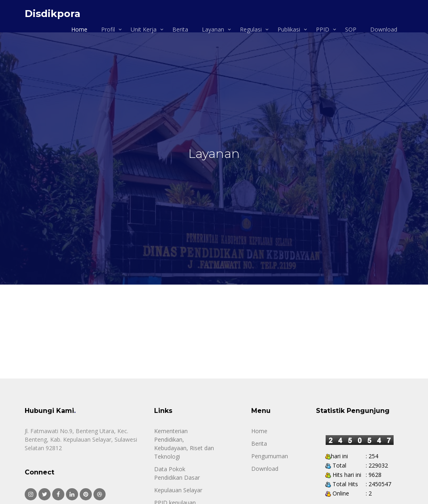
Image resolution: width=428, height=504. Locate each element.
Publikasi (289, 29)
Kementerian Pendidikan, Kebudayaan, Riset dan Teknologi (184, 444)
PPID (323, 29)
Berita (180, 29)
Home (79, 29)
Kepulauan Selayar (178, 490)
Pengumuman (270, 456)
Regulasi (251, 29)
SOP (351, 29)
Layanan (213, 29)
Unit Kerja (144, 29)
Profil (108, 29)
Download (384, 29)
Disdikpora (53, 14)
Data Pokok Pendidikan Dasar (177, 473)
